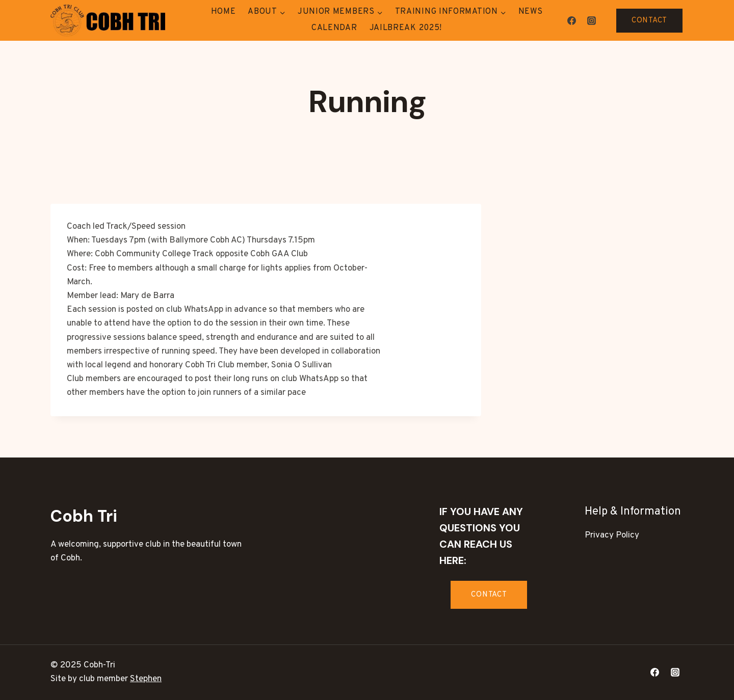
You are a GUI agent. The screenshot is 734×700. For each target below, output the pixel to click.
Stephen (146, 679)
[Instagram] (591, 20)
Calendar (334, 28)
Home (224, 12)
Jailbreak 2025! (406, 28)
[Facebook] (571, 20)
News (531, 12)
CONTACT (649, 21)
